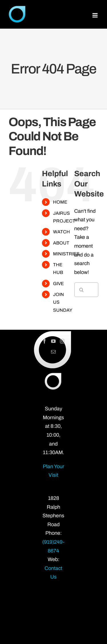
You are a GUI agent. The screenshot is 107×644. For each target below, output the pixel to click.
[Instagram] (62, 341)
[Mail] (53, 352)
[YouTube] (53, 341)
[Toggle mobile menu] (95, 15)
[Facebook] (45, 341)
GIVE (58, 284)
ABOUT (61, 243)
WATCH (61, 232)
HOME (60, 202)
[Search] (82, 290)
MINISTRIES (66, 254)
